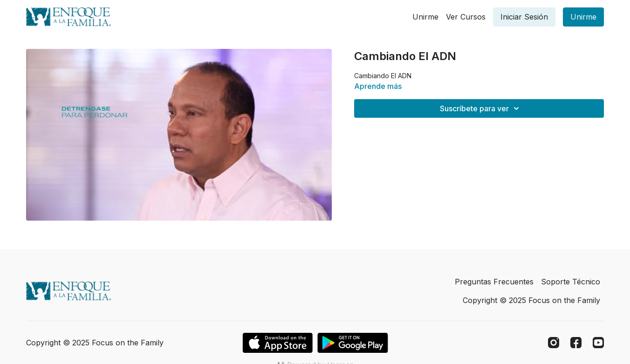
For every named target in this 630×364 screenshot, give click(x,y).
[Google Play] (353, 343)
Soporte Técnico (571, 282)
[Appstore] (277, 343)
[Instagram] (554, 343)
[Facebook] (576, 343)
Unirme (425, 17)
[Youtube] (598, 343)
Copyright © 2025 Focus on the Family (531, 300)
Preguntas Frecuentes (494, 282)
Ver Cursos (466, 17)
